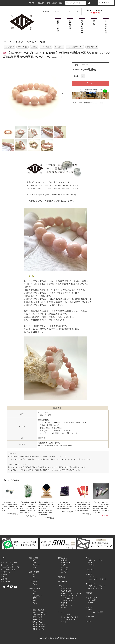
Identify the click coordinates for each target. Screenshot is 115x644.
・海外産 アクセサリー (40, 624)
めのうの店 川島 (5, 3)
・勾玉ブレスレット (66, 598)
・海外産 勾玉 (36, 620)
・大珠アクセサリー (66, 605)
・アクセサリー (36, 565)
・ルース (91, 563)
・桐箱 (90, 610)
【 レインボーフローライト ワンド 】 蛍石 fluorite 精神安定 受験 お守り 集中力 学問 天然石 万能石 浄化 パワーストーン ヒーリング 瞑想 (101, 507)
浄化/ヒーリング (92, 598)
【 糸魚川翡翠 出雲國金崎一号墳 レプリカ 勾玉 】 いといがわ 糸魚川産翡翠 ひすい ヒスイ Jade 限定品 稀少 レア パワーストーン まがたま (28, 507)
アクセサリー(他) (22, 47)
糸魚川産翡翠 (34, 572)
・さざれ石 (92, 600)
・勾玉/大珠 (63, 560)
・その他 (34, 567)
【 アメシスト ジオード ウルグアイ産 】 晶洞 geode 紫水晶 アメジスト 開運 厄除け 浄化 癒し (65, 505)
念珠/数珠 (89, 593)
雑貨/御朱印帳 (63, 581)
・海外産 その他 (37, 629)
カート (104, 3)
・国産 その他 (36, 617)
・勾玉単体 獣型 (65, 591)
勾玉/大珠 (61, 586)
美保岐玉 (89, 574)
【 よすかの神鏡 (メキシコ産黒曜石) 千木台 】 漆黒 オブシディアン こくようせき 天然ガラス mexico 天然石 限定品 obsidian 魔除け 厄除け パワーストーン (46, 508)
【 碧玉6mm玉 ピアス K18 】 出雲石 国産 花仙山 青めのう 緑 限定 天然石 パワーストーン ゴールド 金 (10, 506)
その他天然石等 (18, 42)
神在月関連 (90, 617)
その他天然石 (62, 558)
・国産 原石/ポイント (39, 615)
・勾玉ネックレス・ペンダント (70, 593)
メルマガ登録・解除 (8, 570)
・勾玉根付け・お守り (67, 600)
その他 (88, 621)
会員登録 (41, 3)
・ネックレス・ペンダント (69, 617)
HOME (3, 558)
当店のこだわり (73, 11)
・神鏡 (33, 601)
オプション (90, 607)
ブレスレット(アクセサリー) (75, 47)
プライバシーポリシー (9, 565)
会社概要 (4, 579)
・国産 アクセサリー (39, 612)
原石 (87, 558)
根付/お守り (90, 570)
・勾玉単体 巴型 (65, 589)
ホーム (7, 42)
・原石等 (34, 582)
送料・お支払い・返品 (55, 3)
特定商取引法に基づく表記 (94, 103)
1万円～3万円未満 (92, 47)
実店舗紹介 (47, 11)
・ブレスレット (65, 615)
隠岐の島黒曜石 (35, 589)
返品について (78, 103)
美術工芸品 (62, 577)
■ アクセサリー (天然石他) (36, 42)
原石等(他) (34, 47)
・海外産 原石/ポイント (40, 627)
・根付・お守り (65, 567)
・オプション (64, 570)
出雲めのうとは (59, 11)
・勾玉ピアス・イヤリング (69, 596)
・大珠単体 (63, 603)
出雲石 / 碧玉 (34, 558)
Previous (5, 93)
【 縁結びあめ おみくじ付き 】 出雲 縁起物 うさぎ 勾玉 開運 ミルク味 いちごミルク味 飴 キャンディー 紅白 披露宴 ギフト (83, 506)
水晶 (31, 608)
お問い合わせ (6, 582)
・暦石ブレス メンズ (95, 589)
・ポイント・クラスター (96, 560)
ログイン (31, 3)
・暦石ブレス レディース (97, 586)
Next (62, 93)
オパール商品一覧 (46, 47)
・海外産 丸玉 (36, 622)
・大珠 (33, 563)
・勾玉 (33, 560)
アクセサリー (59, 47)
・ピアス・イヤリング (67, 619)
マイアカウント (6, 572)
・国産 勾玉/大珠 (38, 610)
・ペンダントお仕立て (96, 612)
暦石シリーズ (91, 584)
